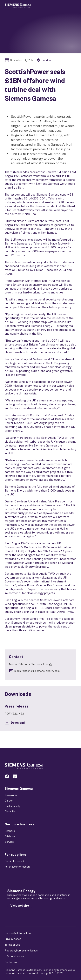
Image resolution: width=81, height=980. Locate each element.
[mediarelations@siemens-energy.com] (40, 671)
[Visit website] (20, 906)
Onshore (10, 831)
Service (9, 842)
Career (9, 801)
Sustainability (12, 806)
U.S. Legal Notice (14, 956)
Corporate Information (18, 933)
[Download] (40, 723)
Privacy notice (13, 939)
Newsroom (11, 795)
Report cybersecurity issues (21, 950)
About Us (10, 811)
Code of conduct (14, 861)
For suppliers (15, 855)
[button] (18, 5)
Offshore (10, 836)
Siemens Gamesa (19, 789)
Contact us (11, 962)
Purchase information (17, 867)
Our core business (20, 824)
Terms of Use (12, 945)
